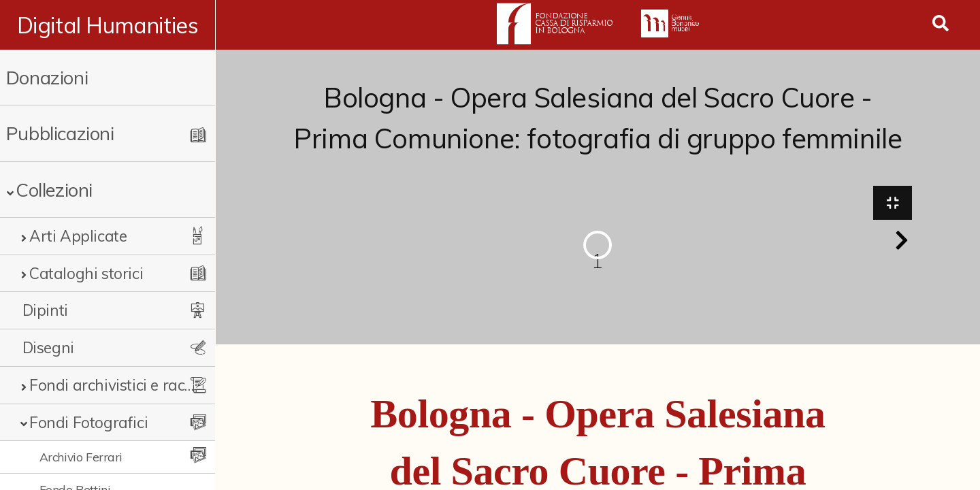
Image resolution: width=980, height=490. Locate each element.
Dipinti (45, 310)
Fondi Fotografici (88, 422)
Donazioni (47, 77)
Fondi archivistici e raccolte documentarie (112, 385)
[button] (902, 241)
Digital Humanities (108, 25)
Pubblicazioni (60, 133)
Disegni (48, 347)
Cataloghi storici (86, 273)
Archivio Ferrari (81, 457)
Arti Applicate (78, 236)
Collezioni (54, 190)
